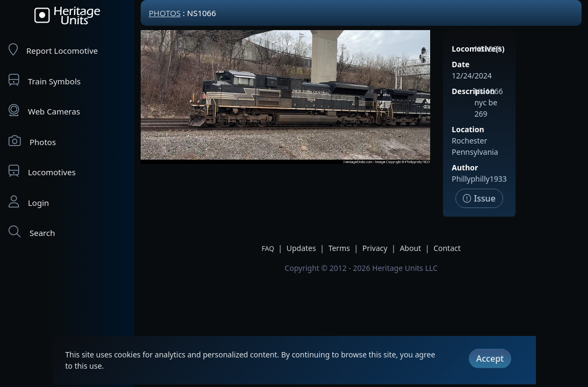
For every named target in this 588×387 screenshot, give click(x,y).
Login (29, 202)
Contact (447, 248)
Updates (301, 248)
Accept (490, 359)
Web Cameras (44, 110)
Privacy (375, 248)
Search (32, 232)
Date (460, 64)
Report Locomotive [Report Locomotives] (53, 50)
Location (468, 129)
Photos (32, 141)
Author (465, 167)
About (410, 248)
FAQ (268, 249)
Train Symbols (45, 80)
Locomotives (42, 171)
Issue (479, 198)
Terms (339, 248)
